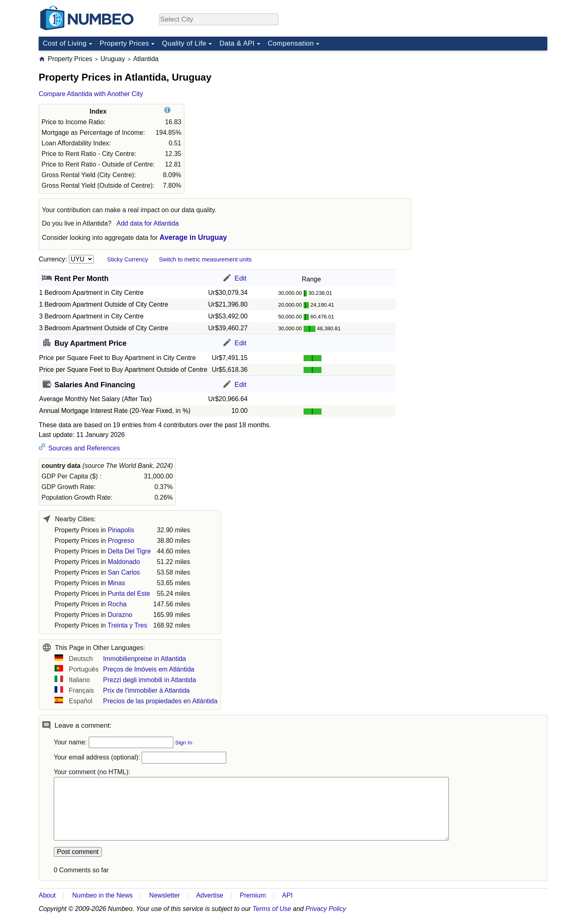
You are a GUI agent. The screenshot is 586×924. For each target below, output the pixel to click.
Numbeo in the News (102, 895)
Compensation (291, 43)
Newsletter (165, 895)
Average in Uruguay (193, 237)
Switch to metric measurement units (205, 259)
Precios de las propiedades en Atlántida (160, 701)
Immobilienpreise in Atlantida (144, 659)
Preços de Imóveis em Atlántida (149, 669)
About (47, 895)
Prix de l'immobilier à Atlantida (146, 690)
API (287, 895)
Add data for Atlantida (148, 223)
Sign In (184, 743)
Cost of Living (65, 43)
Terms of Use (272, 909)
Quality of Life (184, 43)
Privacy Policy (326, 909)
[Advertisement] (486, 105)
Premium (253, 895)
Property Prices (124, 43)
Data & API (237, 43)
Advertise (210, 895)
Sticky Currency (128, 259)
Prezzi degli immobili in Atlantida (150, 680)
